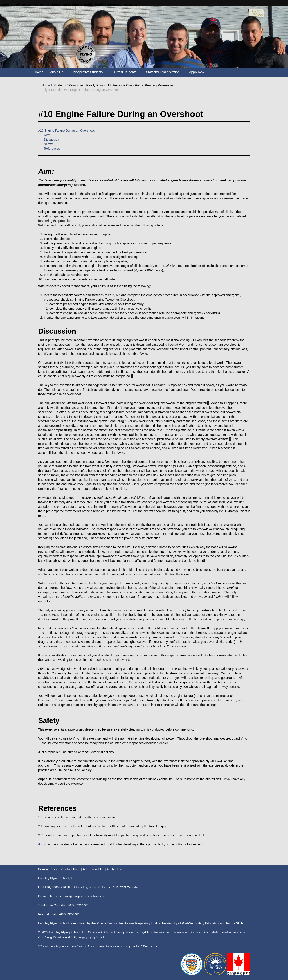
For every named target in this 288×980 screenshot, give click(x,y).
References (52, 149)
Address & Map (94, 869)
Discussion (52, 140)
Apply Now (198, 72)
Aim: (47, 135)
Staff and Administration (164, 72)
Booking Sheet (48, 869)
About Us (58, 72)
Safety (48, 144)
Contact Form (71, 869)
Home (39, 72)
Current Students (126, 72)
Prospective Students (89, 72)
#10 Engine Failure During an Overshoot (66, 131)
